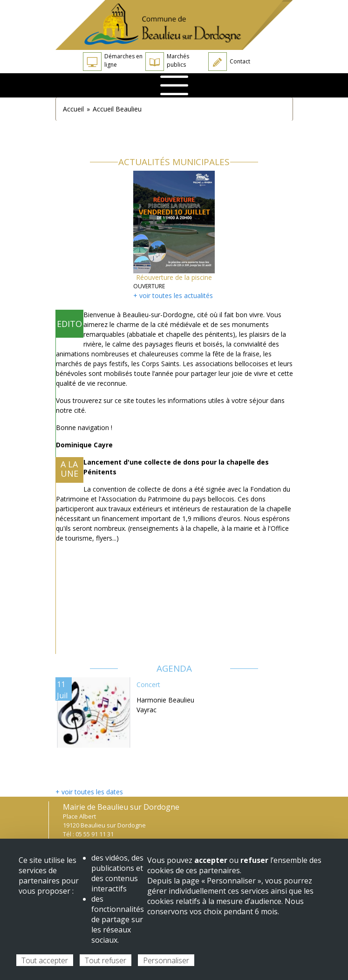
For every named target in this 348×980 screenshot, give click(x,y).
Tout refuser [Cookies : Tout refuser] (106, 960)
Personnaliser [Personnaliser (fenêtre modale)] (166, 960)
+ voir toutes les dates (89, 792)
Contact (229, 62)
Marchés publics (167, 62)
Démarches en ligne (113, 62)
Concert (148, 685)
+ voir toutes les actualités (173, 295)
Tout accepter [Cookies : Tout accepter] (45, 960)
